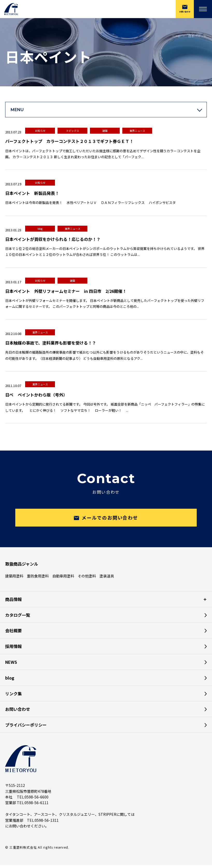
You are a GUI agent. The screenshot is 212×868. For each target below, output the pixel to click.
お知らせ (40, 131)
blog (40, 229)
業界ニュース (137, 131)
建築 (105, 131)
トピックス (73, 131)
